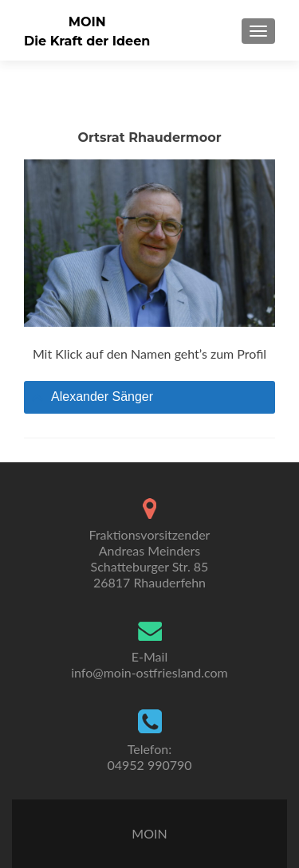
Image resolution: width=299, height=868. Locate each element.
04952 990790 (149, 765)
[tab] (149, 397)
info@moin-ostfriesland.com (149, 672)
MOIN (87, 22)
